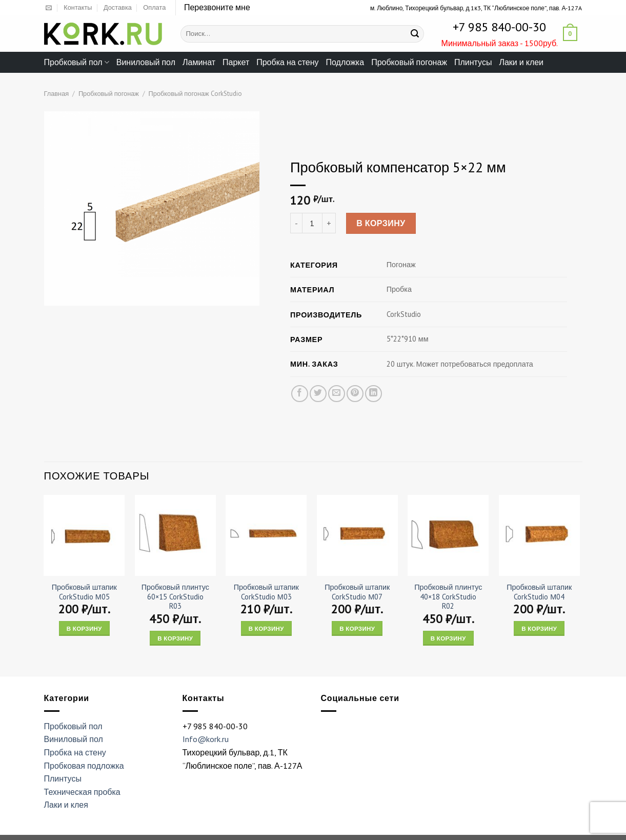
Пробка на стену (287, 62)
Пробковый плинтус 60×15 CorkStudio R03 (175, 597)
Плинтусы (473, 62)
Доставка (118, 7)
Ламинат (199, 62)
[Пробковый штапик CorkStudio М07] (357, 535)
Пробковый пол (77, 62)
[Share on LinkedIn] (373, 394)
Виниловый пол (146, 62)
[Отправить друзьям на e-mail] (336, 394)
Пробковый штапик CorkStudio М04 (539, 592)
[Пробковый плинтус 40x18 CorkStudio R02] (448, 535)
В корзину (381, 224)
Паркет (236, 62)
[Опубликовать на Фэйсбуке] (299, 394)
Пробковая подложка (84, 766)
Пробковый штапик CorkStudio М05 (84, 592)
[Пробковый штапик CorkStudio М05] (84, 535)
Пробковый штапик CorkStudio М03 (266, 592)
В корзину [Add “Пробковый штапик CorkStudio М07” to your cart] (357, 628)
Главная (57, 94)
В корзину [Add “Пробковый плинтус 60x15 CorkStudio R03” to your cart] (175, 638)
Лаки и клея (66, 805)
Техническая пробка (82, 792)
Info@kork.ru (206, 739)
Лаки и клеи (521, 62)
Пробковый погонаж (409, 62)
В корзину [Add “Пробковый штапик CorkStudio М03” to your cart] (266, 628)
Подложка (345, 62)
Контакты (78, 7)
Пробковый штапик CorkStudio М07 (357, 592)
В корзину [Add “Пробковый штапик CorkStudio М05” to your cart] (84, 628)
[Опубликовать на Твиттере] (318, 394)
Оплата (154, 7)
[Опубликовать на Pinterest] (355, 394)
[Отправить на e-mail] (49, 8)
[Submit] (415, 34)
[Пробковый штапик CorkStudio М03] (266, 535)
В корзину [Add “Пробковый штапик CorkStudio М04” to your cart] (539, 628)
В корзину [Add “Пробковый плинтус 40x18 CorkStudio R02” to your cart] (448, 638)
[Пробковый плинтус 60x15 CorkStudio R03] (175, 535)
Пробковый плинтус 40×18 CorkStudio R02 (448, 597)
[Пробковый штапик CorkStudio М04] (539, 535)
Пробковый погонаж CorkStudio (195, 94)
